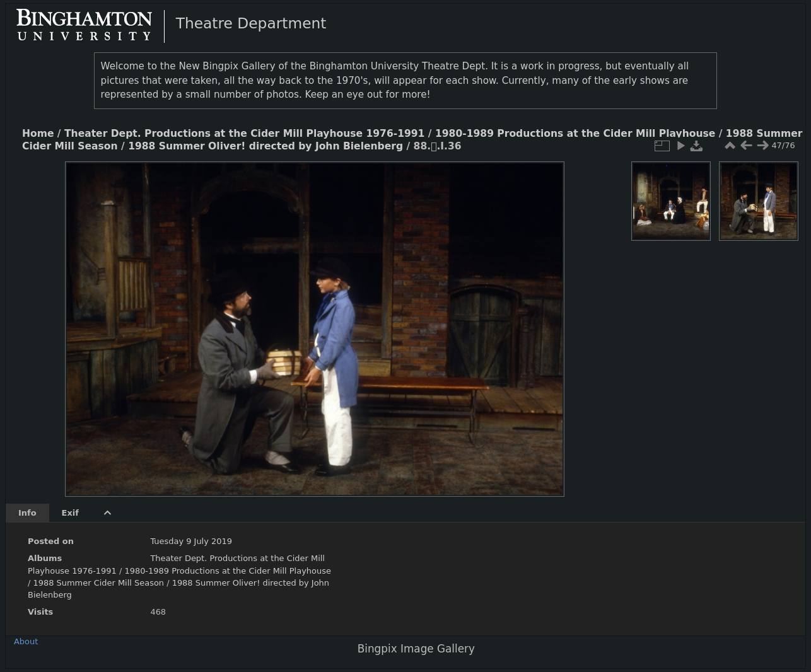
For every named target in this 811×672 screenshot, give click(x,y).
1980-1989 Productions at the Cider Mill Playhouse (575, 134)
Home (38, 134)
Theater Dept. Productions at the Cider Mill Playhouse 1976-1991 (244, 134)
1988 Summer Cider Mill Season (98, 583)
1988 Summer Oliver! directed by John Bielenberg (265, 146)
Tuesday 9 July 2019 (191, 541)
